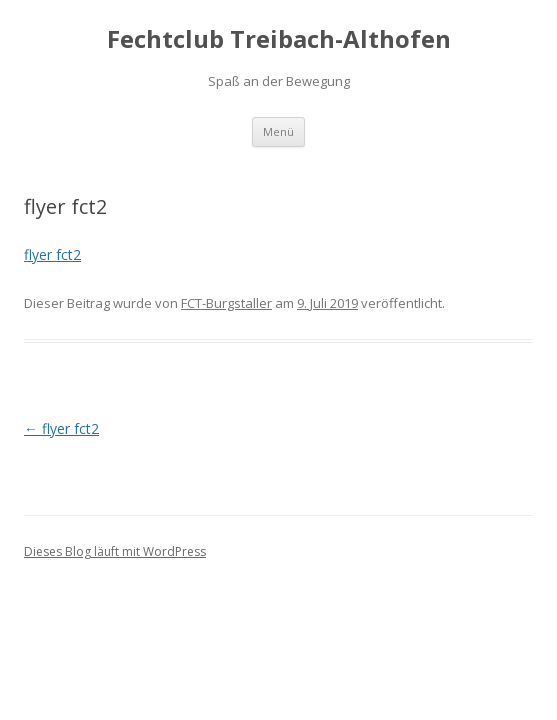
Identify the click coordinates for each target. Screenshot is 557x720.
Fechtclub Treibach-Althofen (279, 39)
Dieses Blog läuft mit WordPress (115, 551)
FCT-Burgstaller (226, 303)
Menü (278, 131)
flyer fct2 (52, 254)
